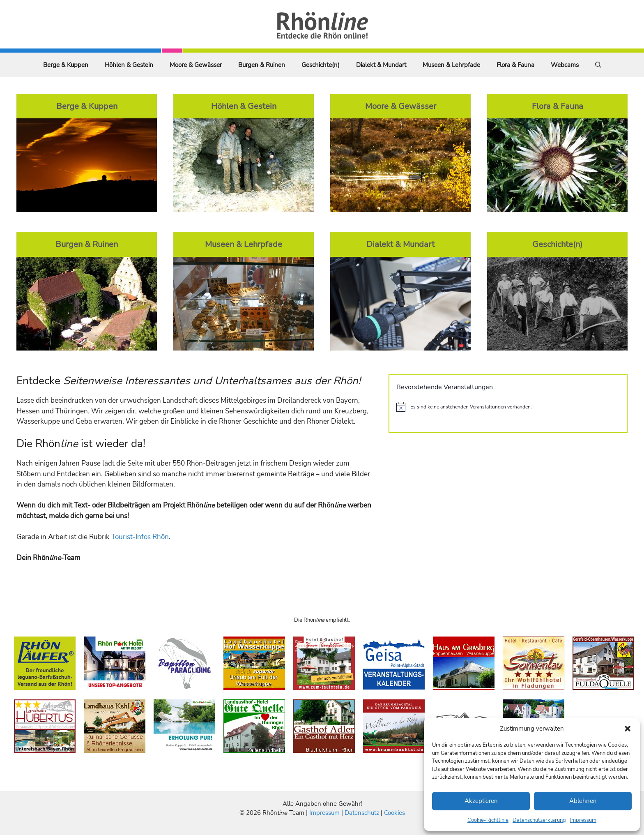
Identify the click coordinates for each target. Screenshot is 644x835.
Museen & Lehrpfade (451, 65)
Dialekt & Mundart (381, 65)
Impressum (583, 820)
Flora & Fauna (515, 65)
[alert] (508, 407)
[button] (628, 729)
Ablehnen (583, 801)
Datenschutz (362, 813)
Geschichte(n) (321, 65)
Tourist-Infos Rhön (140, 537)
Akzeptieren (481, 801)
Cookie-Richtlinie (488, 820)
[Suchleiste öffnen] (598, 65)
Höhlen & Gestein (129, 65)
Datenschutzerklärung (539, 820)
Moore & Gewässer (196, 65)
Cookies (394, 813)
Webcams (565, 65)
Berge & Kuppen (66, 65)
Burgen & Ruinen (262, 65)
